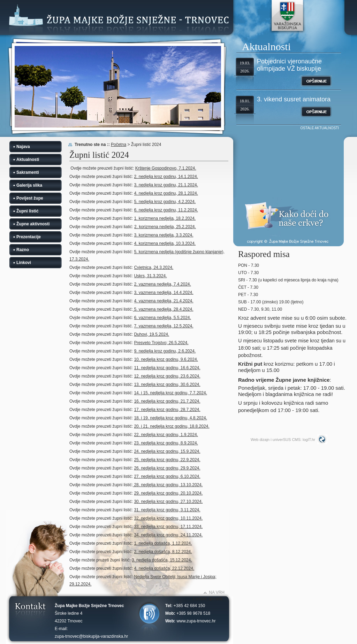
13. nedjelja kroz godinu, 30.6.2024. (167, 385)
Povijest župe (30, 198)
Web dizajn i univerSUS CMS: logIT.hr (283, 440)
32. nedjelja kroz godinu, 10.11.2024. (168, 518)
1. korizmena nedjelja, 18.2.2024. (165, 218)
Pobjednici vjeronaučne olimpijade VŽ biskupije (289, 65)
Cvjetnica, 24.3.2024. (154, 267)
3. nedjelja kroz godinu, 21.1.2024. (166, 185)
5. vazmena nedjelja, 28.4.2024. (163, 309)
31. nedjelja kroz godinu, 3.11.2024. (167, 510)
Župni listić (27, 211)
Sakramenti (28, 172)
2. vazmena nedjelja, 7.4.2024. (162, 284)
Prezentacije (29, 237)
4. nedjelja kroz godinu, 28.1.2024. (166, 193)
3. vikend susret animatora (294, 99)
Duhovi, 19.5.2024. (151, 334)
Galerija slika (29, 185)
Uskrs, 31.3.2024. (150, 276)
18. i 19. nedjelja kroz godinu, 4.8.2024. (170, 418)
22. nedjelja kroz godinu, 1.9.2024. (166, 435)
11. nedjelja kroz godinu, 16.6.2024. (167, 368)
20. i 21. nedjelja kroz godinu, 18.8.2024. (172, 426)
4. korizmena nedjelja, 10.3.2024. (165, 243)
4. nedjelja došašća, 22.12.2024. (164, 568)
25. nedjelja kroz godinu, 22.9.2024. (167, 460)
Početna (119, 145)
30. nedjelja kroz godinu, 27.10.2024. (168, 502)
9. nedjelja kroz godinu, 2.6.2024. (165, 351)
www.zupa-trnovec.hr (196, 621)
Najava (23, 147)
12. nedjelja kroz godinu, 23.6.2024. (167, 376)
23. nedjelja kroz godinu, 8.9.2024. (166, 443)
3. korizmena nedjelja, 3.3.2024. (164, 235)
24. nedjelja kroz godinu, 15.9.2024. (167, 451)
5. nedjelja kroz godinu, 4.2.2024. (165, 202)
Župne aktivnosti (33, 224)
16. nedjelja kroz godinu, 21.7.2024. (167, 401)
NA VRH (217, 592)
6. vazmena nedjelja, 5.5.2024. (162, 318)
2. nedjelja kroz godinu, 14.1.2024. (166, 177)
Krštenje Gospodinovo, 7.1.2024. (166, 168)
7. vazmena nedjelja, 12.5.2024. (164, 326)
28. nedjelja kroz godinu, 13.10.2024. (168, 485)
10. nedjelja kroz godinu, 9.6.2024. (166, 359)
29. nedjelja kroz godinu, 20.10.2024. (168, 493)
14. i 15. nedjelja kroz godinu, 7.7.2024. (170, 393)
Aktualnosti (28, 160)
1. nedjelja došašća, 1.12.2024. (163, 543)
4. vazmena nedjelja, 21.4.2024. (164, 301)
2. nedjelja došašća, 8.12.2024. (163, 552)
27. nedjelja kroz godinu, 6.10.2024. (167, 476)
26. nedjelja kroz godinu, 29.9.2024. (167, 468)
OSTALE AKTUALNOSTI (320, 128)
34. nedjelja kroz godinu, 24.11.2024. (168, 535)
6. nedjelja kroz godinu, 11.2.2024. (166, 210)
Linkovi (24, 263)
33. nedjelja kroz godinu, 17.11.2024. (168, 527)
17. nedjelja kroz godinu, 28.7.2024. (167, 410)
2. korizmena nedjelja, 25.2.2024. (165, 227)
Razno (23, 250)
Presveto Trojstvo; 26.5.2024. (161, 343)
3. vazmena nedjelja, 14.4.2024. (164, 293)
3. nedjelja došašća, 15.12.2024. (162, 560)
